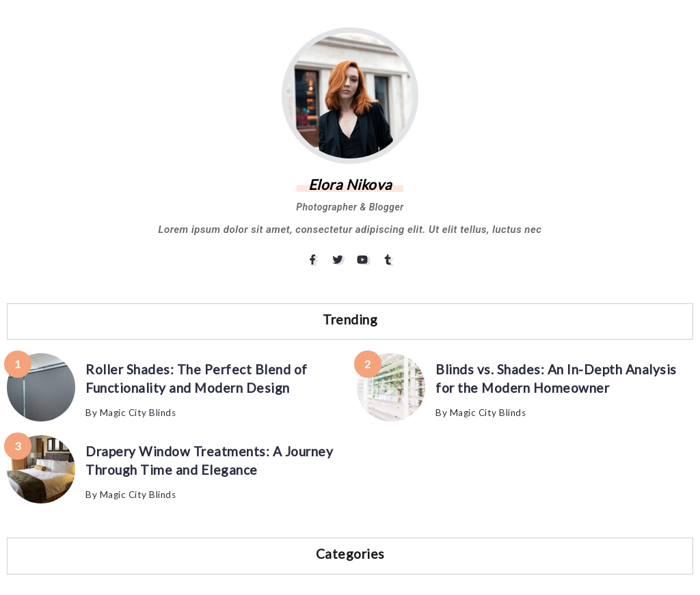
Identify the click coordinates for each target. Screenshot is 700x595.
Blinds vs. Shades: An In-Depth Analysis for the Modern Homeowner (556, 378)
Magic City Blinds (138, 413)
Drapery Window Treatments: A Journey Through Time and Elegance (209, 460)
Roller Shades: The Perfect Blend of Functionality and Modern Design (197, 378)
